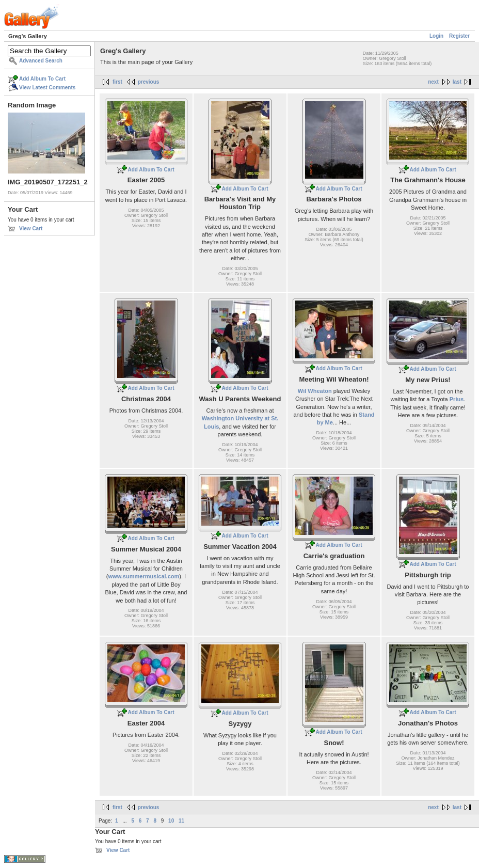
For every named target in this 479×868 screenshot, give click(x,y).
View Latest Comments (47, 88)
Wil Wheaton (315, 391)
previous (149, 82)
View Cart (31, 228)
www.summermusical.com (144, 576)
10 (171, 821)
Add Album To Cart (42, 79)
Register (459, 36)
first (117, 82)
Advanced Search (41, 61)
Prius (457, 399)
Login (436, 36)
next (433, 82)
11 (181, 821)
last (457, 82)
